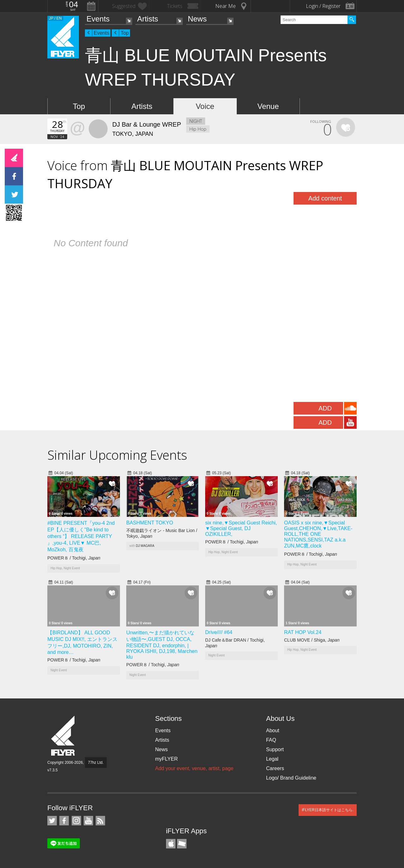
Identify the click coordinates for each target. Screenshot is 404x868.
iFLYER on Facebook (64, 821)
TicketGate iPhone (182, 844)
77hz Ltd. (96, 763)
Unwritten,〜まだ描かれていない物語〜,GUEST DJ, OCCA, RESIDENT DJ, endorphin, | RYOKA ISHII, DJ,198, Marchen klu (162, 645)
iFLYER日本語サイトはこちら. (328, 810)
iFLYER (63, 736)
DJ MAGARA (145, 546)
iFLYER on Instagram (76, 821)
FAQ (271, 740)
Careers (275, 768)
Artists (148, 19)
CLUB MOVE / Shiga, (312, 640)
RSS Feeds (100, 821)
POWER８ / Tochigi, (74, 558)
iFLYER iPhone (171, 844)
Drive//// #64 (219, 632)
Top (125, 33)
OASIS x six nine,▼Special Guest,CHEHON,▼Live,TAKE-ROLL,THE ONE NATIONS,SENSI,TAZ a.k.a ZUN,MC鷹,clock (318, 534)
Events (98, 19)
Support (275, 749)
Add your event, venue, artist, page (194, 768)
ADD (325, 408)
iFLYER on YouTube (88, 821)
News (197, 19)
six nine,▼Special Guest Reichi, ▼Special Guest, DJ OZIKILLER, (241, 528)
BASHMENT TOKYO (150, 523)
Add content (325, 198)
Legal (272, 759)
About (273, 730)
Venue (268, 106)
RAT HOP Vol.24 (303, 632)
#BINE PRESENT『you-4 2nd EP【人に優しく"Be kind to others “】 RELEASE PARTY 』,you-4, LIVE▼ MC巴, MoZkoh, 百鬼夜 (81, 536)
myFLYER (166, 759)
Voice (205, 106)
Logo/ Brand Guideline (291, 778)
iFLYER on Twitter (52, 821)
